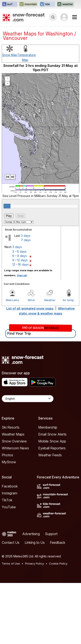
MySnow (9, 523)
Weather (50, 361)
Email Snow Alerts (52, 495)
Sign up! (22, 336)
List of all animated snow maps (30, 369)
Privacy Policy (34, 625)
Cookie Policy (58, 625)
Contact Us (11, 604)
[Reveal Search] (53, 17)
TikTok (7, 561)
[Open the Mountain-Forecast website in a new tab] (28, 4)
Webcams (12, 361)
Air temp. (69, 361)
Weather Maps (13, 495)
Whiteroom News (15, 509)
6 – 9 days (20, 317)
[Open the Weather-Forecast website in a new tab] (65, 4)
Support (51, 595)
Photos (7, 516)
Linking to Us (35, 604)
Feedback (58, 604)
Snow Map (10, 116)
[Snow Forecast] (24, 17)
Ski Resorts (11, 488)
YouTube (9, 568)
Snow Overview (14, 502)
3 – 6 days (19, 312)
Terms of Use (11, 625)
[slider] (7, 267)
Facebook (10, 547)
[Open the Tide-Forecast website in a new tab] (47, 4)
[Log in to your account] (64, 17)
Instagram (10, 554)
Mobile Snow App (52, 502)
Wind (31, 361)
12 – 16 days (21, 325)
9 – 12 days (20, 321)
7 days (26, 301)
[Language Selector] (28, 460)
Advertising (31, 595)
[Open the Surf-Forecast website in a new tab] (10, 4)
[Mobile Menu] (75, 17)
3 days (26, 297)
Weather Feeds (50, 516)
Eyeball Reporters (52, 509)
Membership (48, 488)
